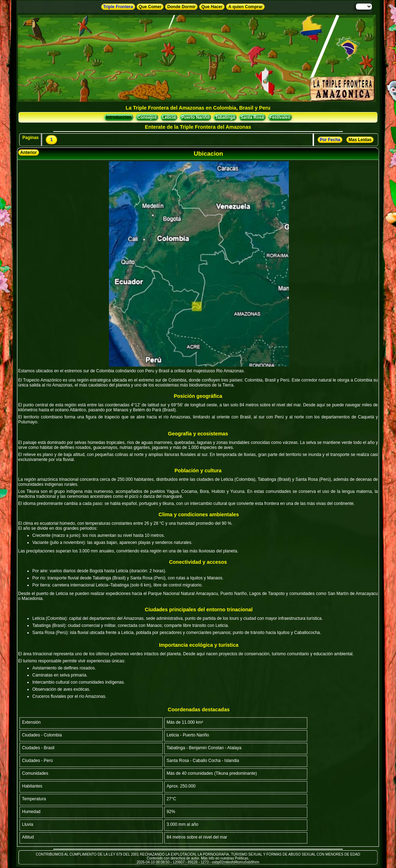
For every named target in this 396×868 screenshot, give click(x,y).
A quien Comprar (245, 7)
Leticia (169, 117)
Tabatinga (225, 117)
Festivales (280, 117)
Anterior (29, 152)
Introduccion (119, 117)
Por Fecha (330, 140)
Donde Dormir (181, 7)
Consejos (147, 117)
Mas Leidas (360, 140)
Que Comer (150, 7)
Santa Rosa (252, 117)
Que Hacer (212, 7)
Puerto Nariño (195, 117)
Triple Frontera (118, 7)
